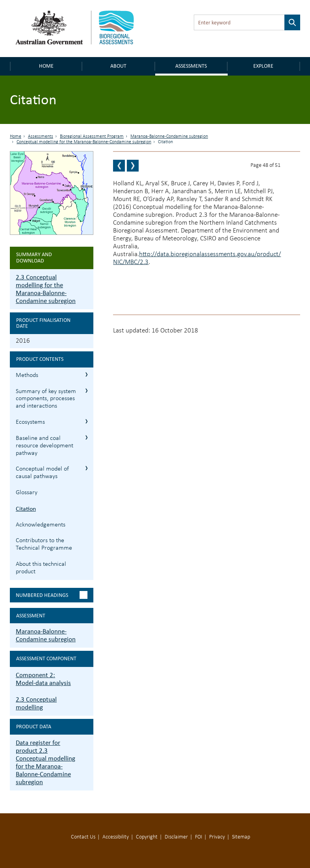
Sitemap (241, 837)
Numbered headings (42, 595)
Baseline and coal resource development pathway (45, 446)
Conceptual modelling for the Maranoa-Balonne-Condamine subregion (84, 142)
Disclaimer (176, 837)
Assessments (191, 66)
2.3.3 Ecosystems (86, 421)
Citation (26, 509)
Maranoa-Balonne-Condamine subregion (169, 137)
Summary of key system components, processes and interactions (46, 399)
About (118, 66)
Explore (263, 66)
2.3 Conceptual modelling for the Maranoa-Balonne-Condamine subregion (46, 289)
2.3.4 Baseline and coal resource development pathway (86, 437)
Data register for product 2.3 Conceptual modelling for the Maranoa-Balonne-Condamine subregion (45, 762)
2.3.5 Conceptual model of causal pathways (86, 468)
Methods (27, 375)
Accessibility (116, 837)
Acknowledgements (41, 525)
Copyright (147, 837)
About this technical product (41, 568)
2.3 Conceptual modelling (36, 703)
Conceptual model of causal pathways (42, 473)
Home (46, 66)
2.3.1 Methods (86, 374)
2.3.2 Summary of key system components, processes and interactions (86, 391)
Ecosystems (30, 422)
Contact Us (83, 837)
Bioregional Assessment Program (92, 137)
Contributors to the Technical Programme (44, 544)
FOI (199, 837)
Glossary (27, 493)
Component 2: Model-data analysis (43, 679)
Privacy (217, 837)
